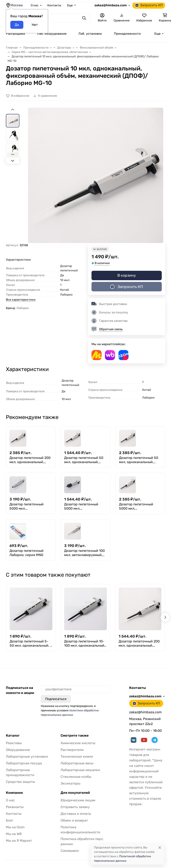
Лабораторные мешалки (80, 770)
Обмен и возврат (74, 820)
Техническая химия (77, 756)
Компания (14, 793)
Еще (70, 5)
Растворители (72, 750)
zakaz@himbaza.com (111, 5)
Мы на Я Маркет (19, 841)
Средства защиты (20, 782)
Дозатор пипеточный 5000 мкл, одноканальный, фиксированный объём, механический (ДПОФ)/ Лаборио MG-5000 (83, 506)
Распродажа (15, 34)
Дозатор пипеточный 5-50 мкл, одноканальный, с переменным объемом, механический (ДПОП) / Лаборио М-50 (31, 643)
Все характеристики (21, 300)
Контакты (54, 5)
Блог (10, 820)
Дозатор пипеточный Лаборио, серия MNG (27, 553)
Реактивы (14, 743)
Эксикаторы (70, 783)
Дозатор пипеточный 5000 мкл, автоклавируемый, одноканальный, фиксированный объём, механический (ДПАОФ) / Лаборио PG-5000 (30, 506)
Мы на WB (14, 834)
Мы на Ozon (15, 827)
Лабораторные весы (77, 763)
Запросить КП (149, 5)
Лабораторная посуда (24, 763)
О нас (35, 5)
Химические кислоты (78, 743)
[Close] (160, 848)
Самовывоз (70, 851)
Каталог (13, 736)
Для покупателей (75, 793)
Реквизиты (15, 807)
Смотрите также (75, 736)
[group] (96, 175)
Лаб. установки (90, 34)
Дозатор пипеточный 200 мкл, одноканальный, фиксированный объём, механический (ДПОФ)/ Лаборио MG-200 (30, 460)
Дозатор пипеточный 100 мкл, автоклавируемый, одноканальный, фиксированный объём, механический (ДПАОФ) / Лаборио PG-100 (85, 553)
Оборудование (18, 750)
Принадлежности (127, 34)
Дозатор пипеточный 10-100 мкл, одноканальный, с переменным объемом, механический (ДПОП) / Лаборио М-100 (85, 643)
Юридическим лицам (78, 800)
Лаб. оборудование (52, 34)
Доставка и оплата (76, 814)
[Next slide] (13, 161)
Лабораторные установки (27, 756)
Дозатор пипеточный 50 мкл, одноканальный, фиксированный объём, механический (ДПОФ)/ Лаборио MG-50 (84, 460)
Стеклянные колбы (76, 777)
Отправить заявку (75, 807)
